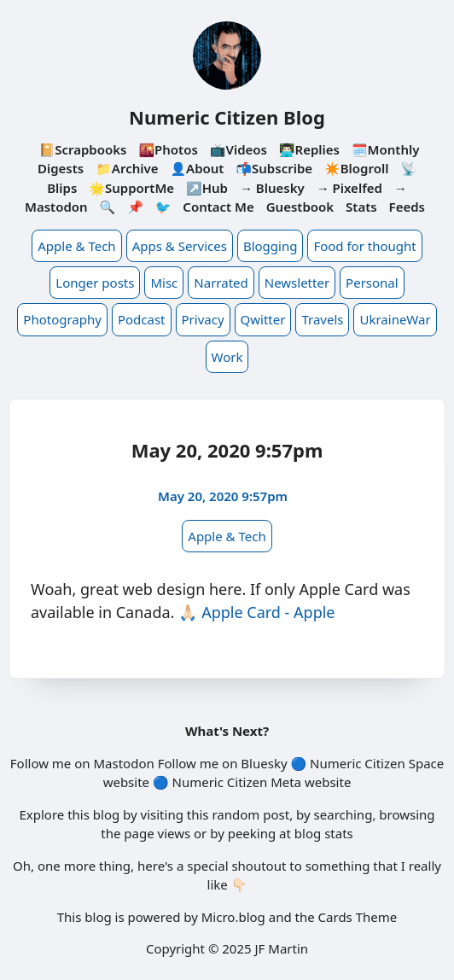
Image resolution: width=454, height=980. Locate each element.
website (126, 782)
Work (227, 357)
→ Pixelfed (349, 188)
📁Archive (127, 168)
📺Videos (239, 149)
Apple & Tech (76, 246)
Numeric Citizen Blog (227, 117)
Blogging (271, 246)
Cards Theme (358, 917)
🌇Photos (168, 149)
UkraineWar (395, 319)
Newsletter (297, 283)
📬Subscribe (274, 168)
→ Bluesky (272, 188)
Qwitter (263, 319)
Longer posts (95, 283)
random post (250, 814)
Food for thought (364, 246)
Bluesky (264, 763)
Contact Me (218, 207)
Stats (361, 207)
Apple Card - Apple (268, 612)
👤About (197, 168)
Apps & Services (180, 246)
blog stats (324, 833)
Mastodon (123, 763)
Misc (164, 283)
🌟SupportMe (131, 188)
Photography (62, 319)
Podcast (142, 319)
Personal (372, 283)
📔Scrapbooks (83, 149)
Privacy (203, 319)
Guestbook (300, 207)
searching (343, 814)
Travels (322, 319)
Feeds (407, 207)
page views (157, 833)
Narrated (221, 283)
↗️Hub (207, 188)
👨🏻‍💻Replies (309, 149)
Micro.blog (233, 917)
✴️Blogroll (356, 168)
